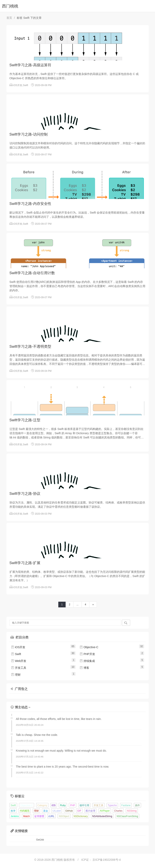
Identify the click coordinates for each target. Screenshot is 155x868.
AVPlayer (105, 811)
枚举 (13, 811)
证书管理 (39, 816)
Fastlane (126, 805)
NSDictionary (81, 816)
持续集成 (87, 661)
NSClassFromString (127, 816)
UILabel (57, 811)
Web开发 (19, 661)
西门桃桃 (10, 6)
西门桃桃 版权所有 (64, 860)
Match (27, 816)
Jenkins (15, 816)
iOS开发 (18, 85)
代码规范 (25, 811)
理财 (16, 675)
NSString (132, 811)
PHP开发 (87, 654)
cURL (51, 816)
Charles (118, 811)
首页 (9, 18)
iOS (54, 805)
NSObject (64, 816)
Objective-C (89, 647)
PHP (73, 805)
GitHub (69, 811)
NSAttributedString (102, 816)
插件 (137, 805)
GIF (79, 811)
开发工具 (19, 668)
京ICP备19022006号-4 (107, 860)
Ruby (63, 805)
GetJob (40, 840)
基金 (46, 811)
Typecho (112, 805)
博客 (84, 668)
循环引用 (84, 805)
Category (42, 805)
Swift (25, 85)
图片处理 (90, 811)
